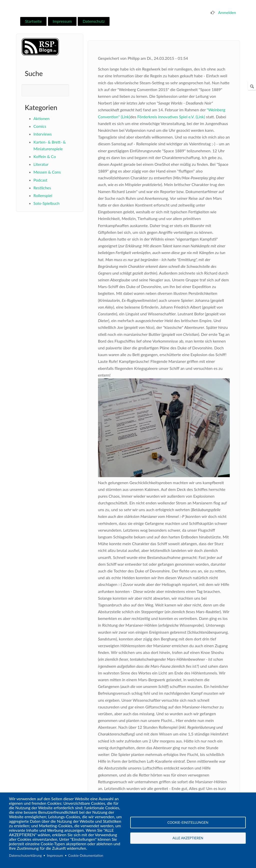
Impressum (62, 21)
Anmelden (227, 12)
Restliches (42, 188)
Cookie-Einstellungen (188, 822)
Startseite (33, 21)
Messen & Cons (47, 172)
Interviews (43, 134)
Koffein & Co (45, 156)
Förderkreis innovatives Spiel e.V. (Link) (171, 117)
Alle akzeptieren (188, 838)
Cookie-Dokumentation (86, 855)
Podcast (40, 180)
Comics (40, 126)
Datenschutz (94, 21)
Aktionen (41, 118)
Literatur (41, 164)
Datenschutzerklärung (25, 855)
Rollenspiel (43, 195)
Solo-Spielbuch (46, 203)
